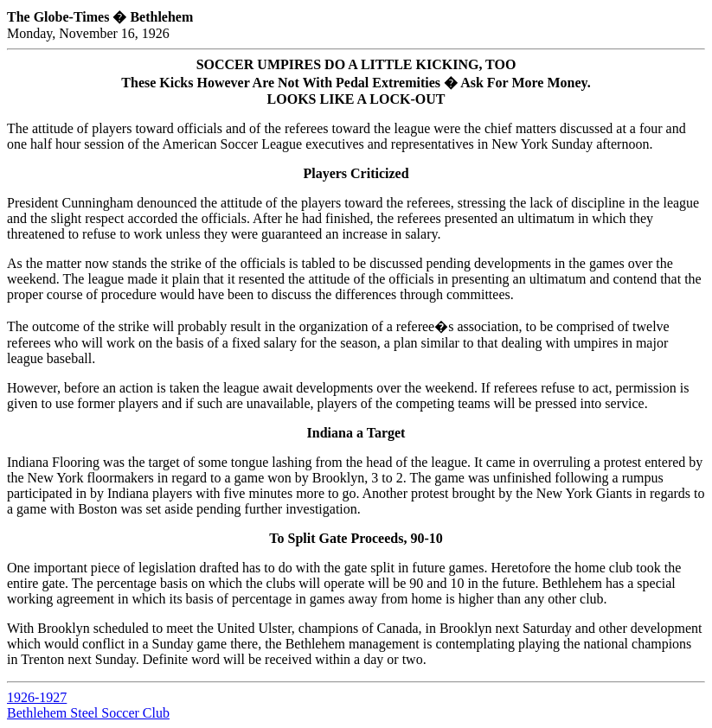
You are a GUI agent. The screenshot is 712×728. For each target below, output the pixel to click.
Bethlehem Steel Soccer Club (88, 713)
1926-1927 (37, 697)
